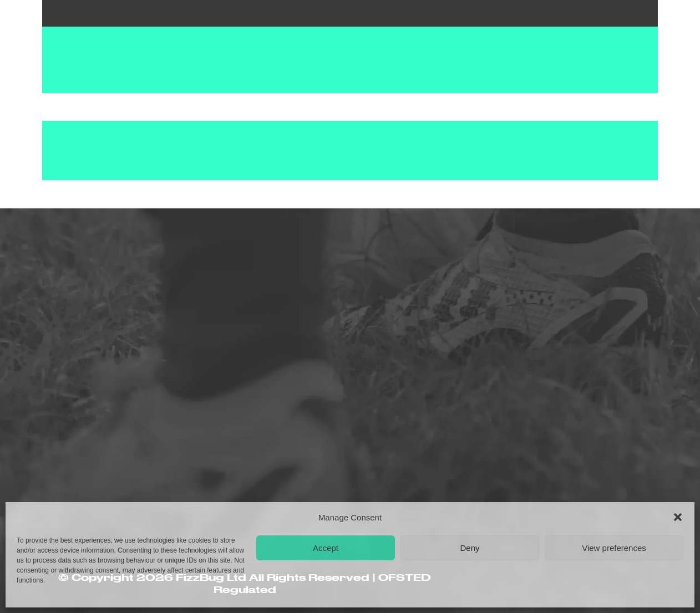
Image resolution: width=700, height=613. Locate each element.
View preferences (614, 548)
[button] (678, 517)
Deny (470, 548)
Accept (326, 548)
